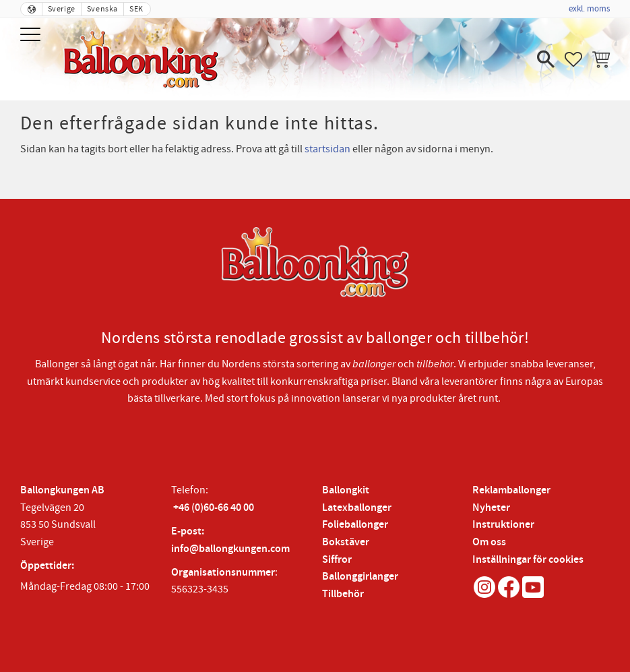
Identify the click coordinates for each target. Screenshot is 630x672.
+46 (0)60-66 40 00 (214, 508)
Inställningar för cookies (528, 560)
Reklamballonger (511, 490)
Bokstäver (346, 542)
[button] (32, 35)
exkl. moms (589, 9)
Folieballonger (355, 525)
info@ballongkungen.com (230, 549)
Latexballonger (357, 508)
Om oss (489, 542)
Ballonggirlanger (360, 577)
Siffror (337, 560)
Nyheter (491, 508)
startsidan (327, 149)
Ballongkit (346, 490)
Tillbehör (343, 594)
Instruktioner (503, 525)
